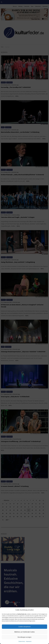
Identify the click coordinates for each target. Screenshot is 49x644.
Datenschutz (22, 641)
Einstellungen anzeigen (24, 637)
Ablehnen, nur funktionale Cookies (25, 632)
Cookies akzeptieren (24, 627)
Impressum (29, 641)
